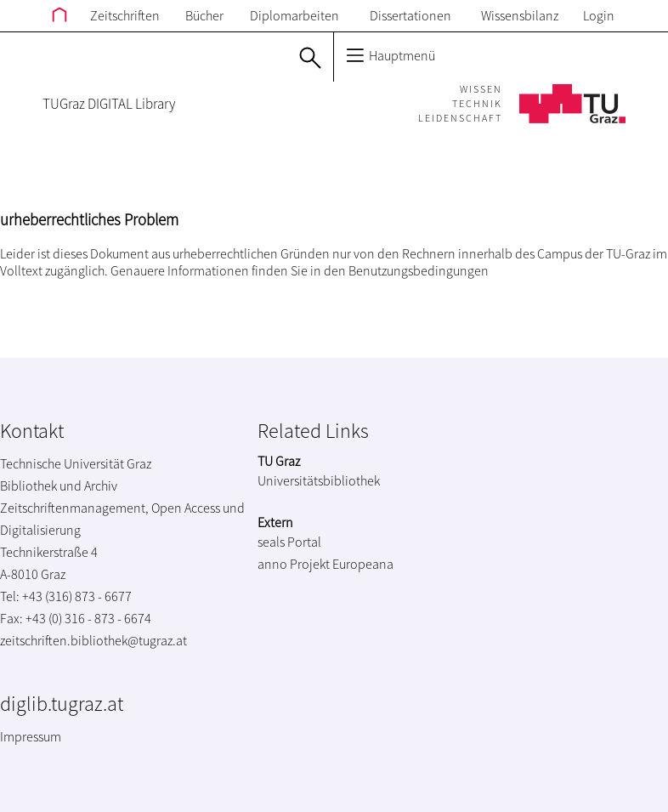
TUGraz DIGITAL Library (109, 104)
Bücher (204, 15)
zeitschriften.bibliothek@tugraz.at (93, 640)
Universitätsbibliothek (319, 480)
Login (599, 15)
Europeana (363, 564)
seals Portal (289, 542)
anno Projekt (294, 564)
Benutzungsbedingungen (419, 270)
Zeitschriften (125, 15)
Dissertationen (410, 15)
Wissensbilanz (520, 15)
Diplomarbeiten (294, 15)
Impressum (31, 736)
